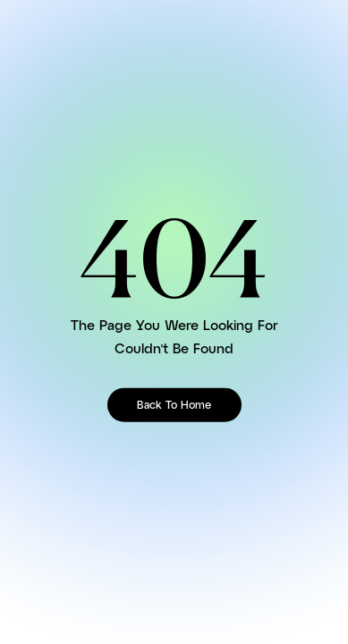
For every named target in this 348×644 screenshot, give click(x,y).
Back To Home (174, 406)
